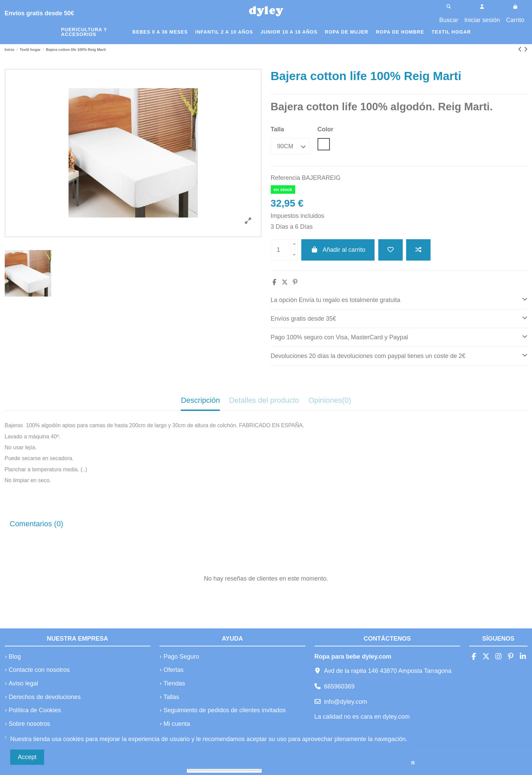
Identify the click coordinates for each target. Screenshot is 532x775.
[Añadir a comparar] (418, 250)
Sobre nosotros (30, 724)
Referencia (286, 178)
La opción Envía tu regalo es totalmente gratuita (399, 299)
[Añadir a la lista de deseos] (391, 250)
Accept (27, 757)
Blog (15, 657)
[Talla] (290, 146)
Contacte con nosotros (39, 670)
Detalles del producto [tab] (264, 400)
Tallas (171, 697)
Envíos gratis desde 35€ (399, 318)
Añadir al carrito (338, 250)
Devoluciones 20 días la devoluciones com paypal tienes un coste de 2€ (399, 355)
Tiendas (174, 683)
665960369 (339, 686)
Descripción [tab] (200, 400)
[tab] (399, 300)
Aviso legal (24, 683)
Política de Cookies (35, 710)
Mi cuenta (177, 724)
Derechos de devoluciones (45, 697)
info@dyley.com (346, 702)
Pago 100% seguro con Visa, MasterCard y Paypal (399, 336)
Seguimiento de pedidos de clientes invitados (225, 710)
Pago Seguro (181, 657)
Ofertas (174, 670)
